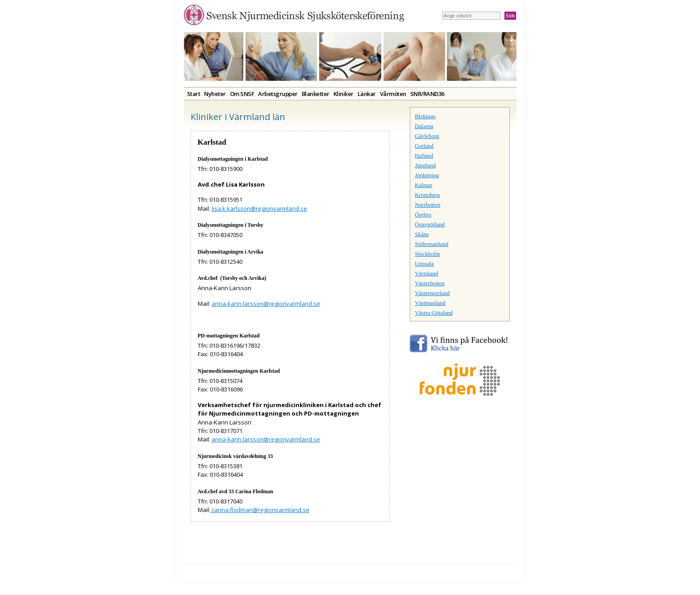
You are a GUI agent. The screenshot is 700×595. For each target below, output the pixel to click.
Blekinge (425, 116)
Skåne (422, 234)
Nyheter (215, 94)
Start (194, 94)
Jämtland (425, 165)
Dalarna (424, 126)
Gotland (424, 146)
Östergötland (430, 224)
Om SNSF (242, 94)
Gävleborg (427, 136)
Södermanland (431, 244)
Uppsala (424, 264)
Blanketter (316, 94)
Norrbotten (427, 205)
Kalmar (423, 185)
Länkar (367, 94)
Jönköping (427, 175)
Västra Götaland (434, 313)
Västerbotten (429, 283)
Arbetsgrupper (278, 94)
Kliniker (344, 94)
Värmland (426, 273)
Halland (424, 156)
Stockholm (427, 254)
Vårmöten (393, 94)
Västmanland (430, 303)
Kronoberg (427, 195)
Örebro (423, 214)
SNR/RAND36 (427, 94)
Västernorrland (432, 293)
